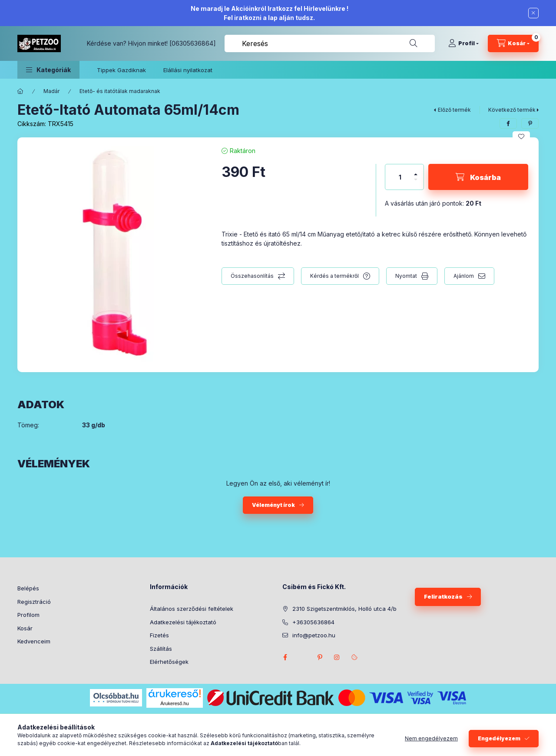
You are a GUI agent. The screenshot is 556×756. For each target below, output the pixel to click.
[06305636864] (193, 43)
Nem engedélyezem (431, 738)
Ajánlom (464, 276)
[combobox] (330, 43)
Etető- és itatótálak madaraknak (120, 91)
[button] (48, 70)
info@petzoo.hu (314, 635)
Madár (51, 91)
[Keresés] (414, 43)
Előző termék (454, 110)
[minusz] (416, 183)
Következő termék (512, 110)
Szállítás (161, 649)
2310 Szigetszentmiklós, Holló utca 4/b (344, 609)
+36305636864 (313, 622)
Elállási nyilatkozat (188, 70)
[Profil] (463, 43)
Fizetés (159, 635)
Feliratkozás (443, 596)
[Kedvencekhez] (521, 137)
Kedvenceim (34, 641)
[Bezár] (533, 13)
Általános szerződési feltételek (192, 609)
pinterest (320, 657)
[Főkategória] (20, 91)
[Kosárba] (478, 177)
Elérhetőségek (169, 662)
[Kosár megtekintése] (513, 43)
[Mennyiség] (400, 177)
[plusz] (416, 171)
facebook (285, 657)
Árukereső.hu (174, 703)
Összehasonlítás (252, 276)
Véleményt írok (273, 505)
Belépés (28, 588)
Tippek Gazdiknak (121, 70)
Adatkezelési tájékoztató (183, 622)
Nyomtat (406, 276)
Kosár (25, 628)
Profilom (28, 615)
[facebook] (508, 123)
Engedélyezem (499, 738)
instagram (337, 657)
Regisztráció (34, 602)
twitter (302, 657)
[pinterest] (530, 123)
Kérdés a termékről (334, 276)
